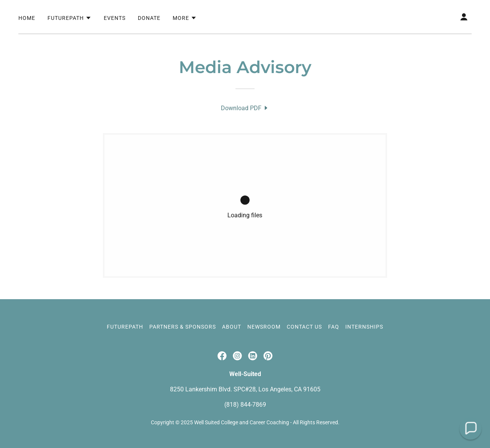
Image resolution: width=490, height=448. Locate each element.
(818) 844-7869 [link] (245, 405)
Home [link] (27, 18)
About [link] (232, 327)
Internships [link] (364, 327)
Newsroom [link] (264, 327)
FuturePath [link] (125, 327)
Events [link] (115, 18)
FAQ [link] (334, 327)
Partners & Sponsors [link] (183, 327)
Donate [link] (149, 18)
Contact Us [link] (304, 327)
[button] (69, 18)
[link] (245, 108)
